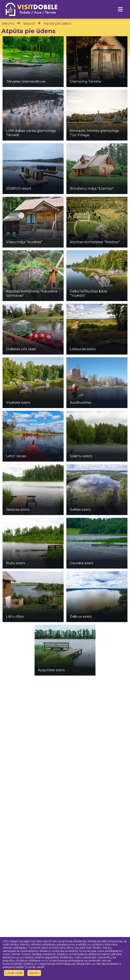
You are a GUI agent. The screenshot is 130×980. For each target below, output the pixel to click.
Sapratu (34, 973)
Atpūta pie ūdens (57, 23)
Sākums (8, 23)
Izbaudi (29, 23)
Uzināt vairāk (14, 973)
